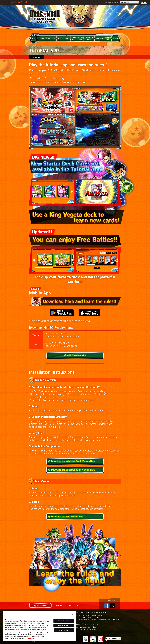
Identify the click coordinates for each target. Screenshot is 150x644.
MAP (145, 2)
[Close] (72, 615)
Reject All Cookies (64, 625)
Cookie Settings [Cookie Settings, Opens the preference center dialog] (64, 630)
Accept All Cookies (64, 621)
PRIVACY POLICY (72, 605)
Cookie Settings (59, 605)
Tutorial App (36, 57)
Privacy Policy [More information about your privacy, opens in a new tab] (32, 638)
